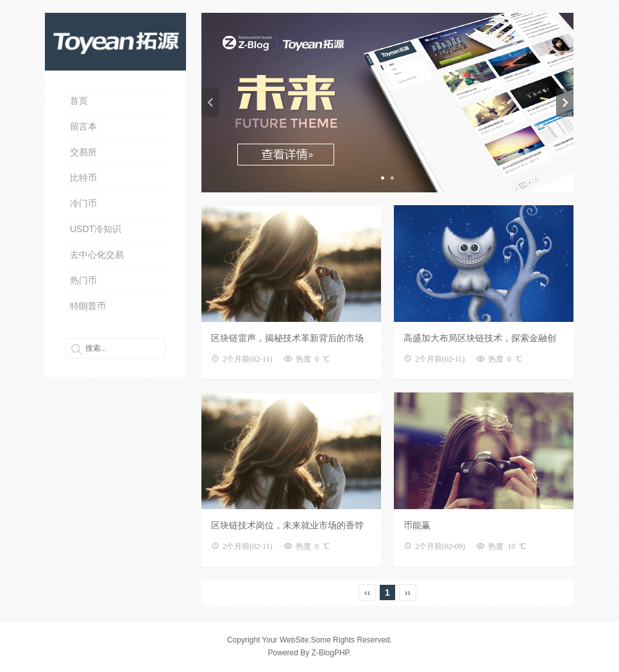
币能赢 (417, 525)
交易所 (83, 152)
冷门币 (83, 203)
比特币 (83, 178)
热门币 (83, 280)
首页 (79, 101)
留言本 (83, 126)
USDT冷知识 (96, 229)
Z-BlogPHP (330, 653)
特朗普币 (88, 306)
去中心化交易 (97, 255)
